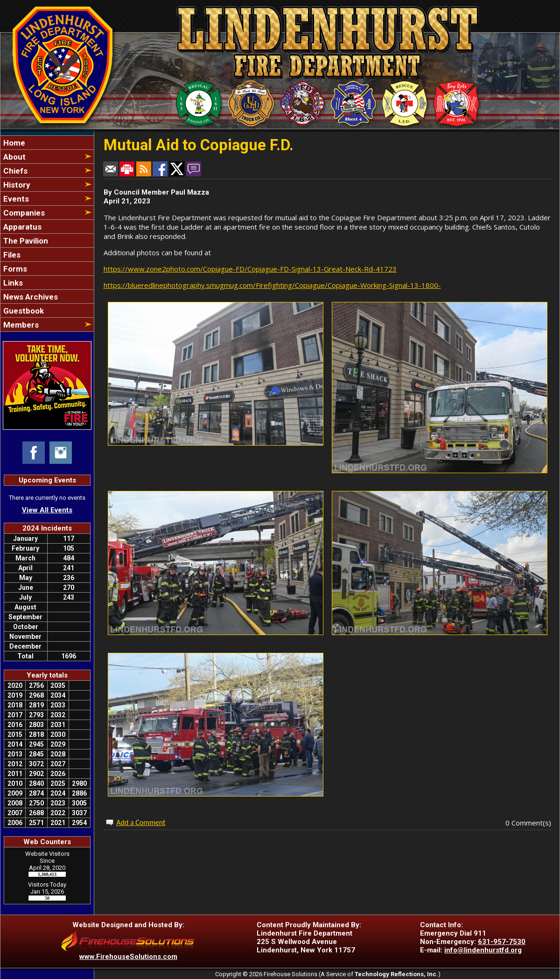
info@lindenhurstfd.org (483, 950)
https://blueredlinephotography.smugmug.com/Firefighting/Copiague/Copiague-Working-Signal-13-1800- (272, 285)
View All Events (47, 510)
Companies (23, 213)
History (16, 185)
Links (12, 283)
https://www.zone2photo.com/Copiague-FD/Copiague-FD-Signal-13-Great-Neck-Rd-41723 (250, 269)
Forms (14, 269)
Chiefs (14, 171)
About (14, 157)
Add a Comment (141, 822)
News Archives (30, 297)
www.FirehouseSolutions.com (128, 957)
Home (13, 143)
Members (20, 325)
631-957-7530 (502, 942)
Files (11, 255)
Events (15, 199)
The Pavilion (25, 241)
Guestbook (23, 311)
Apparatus (21, 227)
